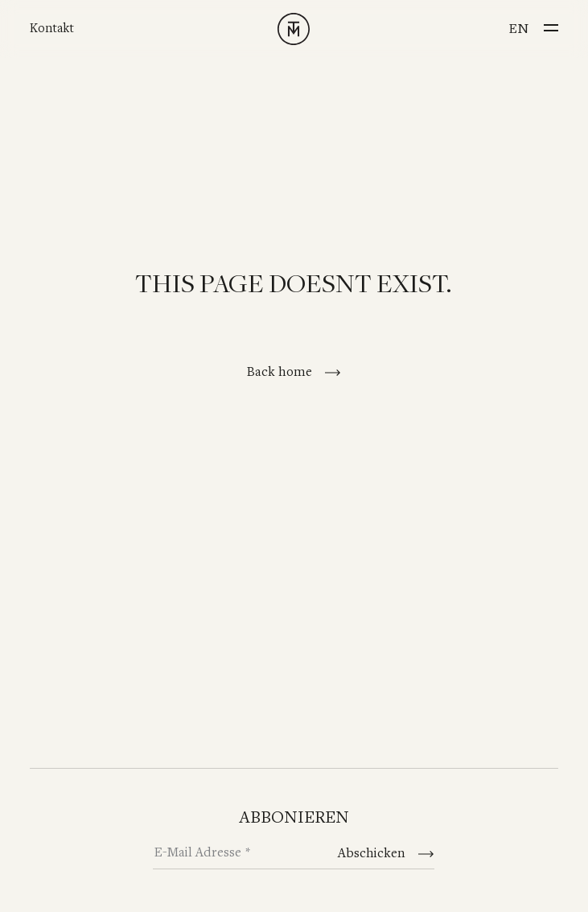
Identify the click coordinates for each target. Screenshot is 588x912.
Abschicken (373, 854)
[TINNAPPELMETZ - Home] (294, 29)
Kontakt (52, 29)
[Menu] (551, 23)
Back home (281, 372)
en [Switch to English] (518, 29)
